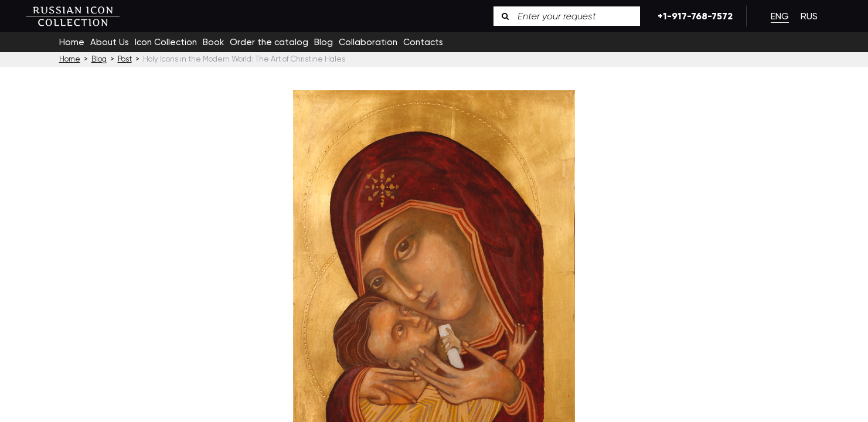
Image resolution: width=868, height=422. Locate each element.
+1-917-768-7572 (693, 16)
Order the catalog (269, 42)
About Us (110, 42)
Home (72, 42)
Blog (324, 42)
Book (213, 42)
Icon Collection (166, 42)
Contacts (423, 42)
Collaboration (368, 42)
